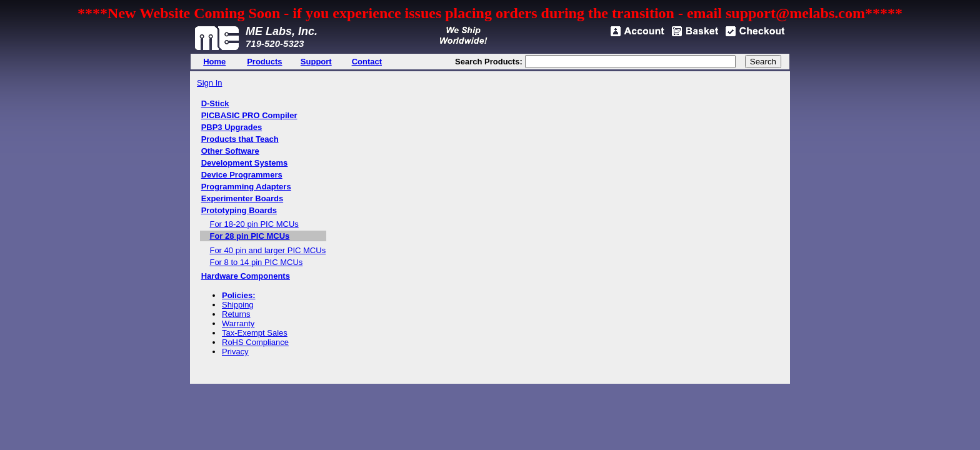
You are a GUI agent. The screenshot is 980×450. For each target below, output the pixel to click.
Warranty (238, 323)
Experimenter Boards (242, 198)
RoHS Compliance (255, 342)
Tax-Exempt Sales (255, 333)
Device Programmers (242, 175)
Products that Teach (240, 139)
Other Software (230, 151)
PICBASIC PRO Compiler (249, 115)
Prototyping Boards (239, 210)
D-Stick (215, 103)
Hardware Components (246, 276)
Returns (236, 314)
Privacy (235, 352)
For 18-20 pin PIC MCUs (254, 224)
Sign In (209, 83)
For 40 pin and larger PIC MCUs (267, 250)
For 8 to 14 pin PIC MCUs (256, 262)
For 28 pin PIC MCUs (249, 236)
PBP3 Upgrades (232, 127)
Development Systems (245, 163)
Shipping (238, 305)
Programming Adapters (246, 187)
